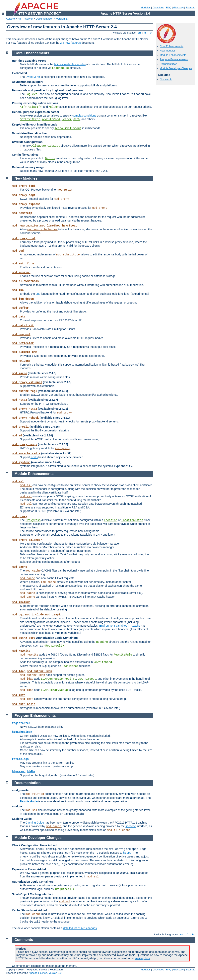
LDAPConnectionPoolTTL (58, 679)
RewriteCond (51, 119)
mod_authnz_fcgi (25, 391)
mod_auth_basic (24, 704)
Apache (10, 19)
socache (131, 826)
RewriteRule (123, 655)
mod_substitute (68, 255)
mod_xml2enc (21, 361)
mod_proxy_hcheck (25, 418)
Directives (158, 7)
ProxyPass (33, 520)
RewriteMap (70, 666)
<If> (23, 107)
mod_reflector (23, 343)
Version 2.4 (63, 19)
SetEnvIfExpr (30, 119)
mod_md (17, 436)
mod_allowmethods (25, 281)
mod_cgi (18, 615)
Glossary (178, 7)
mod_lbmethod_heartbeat (59, 226)
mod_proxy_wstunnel (27, 382)
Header (67, 119)
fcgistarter (21, 723)
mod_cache (20, 567)
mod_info (19, 695)
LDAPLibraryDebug (54, 690)
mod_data (19, 317)
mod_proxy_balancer (42, 229)
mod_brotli (20, 427)
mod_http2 (20, 400)
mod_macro (20, 373)
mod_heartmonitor (25, 226)
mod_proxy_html (24, 238)
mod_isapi (53, 615)
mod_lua (18, 290)
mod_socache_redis (26, 454)
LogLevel (32, 94)
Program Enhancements (174, 59)
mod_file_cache (119, 830)
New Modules (168, 51)
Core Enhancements (172, 46)
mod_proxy (65, 190)
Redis (34, 457)
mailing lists (143, 958)
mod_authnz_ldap (39, 671)
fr (145, 33)
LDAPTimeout (87, 679)
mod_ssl (18, 482)
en (139, 33)
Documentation (44, 19)
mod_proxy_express (26, 204)
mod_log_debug (23, 299)
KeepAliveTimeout (68, 128)
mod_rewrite (21, 651)
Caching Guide (35, 823)
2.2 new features (71, 43)
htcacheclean (22, 732)
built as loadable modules (70, 64)
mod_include (21, 602)
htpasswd (19, 771)
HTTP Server (25, 19)
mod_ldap (19, 671)
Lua (38, 294)
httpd (127, 853)
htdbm (31, 771)
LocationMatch (132, 520)
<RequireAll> (54, 646)
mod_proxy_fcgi (24, 186)
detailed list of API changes (80, 928)
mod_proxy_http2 (25, 409)
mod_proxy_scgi (24, 195)
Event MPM (33, 77)
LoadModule (60, 68)
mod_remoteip (22, 213)
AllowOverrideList (46, 146)
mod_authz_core (24, 638)
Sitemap (190, 7)
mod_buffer (20, 308)
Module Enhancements (173, 55)
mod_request (21, 334)
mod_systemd (21, 462)
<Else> (54, 107)
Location (111, 520)
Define (50, 158)
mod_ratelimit (23, 325)
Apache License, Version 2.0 (45, 973)
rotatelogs (20, 759)
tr (151, 33)
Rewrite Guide (29, 801)
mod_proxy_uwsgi (25, 444)
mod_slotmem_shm (25, 352)
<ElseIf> (35, 107)
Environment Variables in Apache (120, 626)
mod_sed (18, 251)
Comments (166, 79)
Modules (145, 7)
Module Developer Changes (176, 68)
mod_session (21, 272)
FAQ (169, 7)
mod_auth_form (23, 264)
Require (102, 642)
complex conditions (84, 116)
